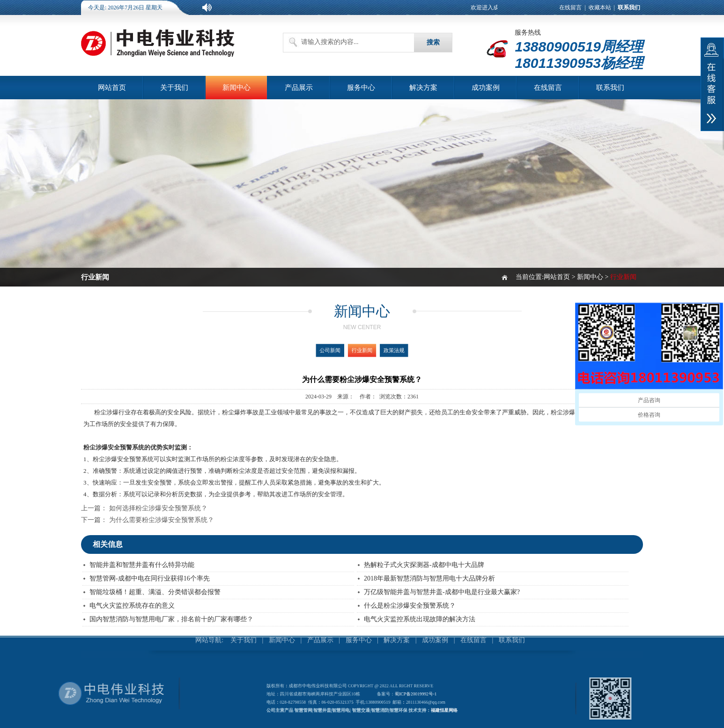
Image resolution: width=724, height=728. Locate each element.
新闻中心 (236, 88)
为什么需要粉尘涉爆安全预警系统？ (162, 520)
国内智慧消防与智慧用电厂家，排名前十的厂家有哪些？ (171, 619)
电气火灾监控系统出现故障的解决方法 (420, 619)
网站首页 (112, 88)
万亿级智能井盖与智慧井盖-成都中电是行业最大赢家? (442, 592)
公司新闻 (337, 351)
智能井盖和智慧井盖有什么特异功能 (142, 565)
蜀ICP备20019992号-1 (410, 695)
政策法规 (388, 351)
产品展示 (299, 88)
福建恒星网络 (433, 708)
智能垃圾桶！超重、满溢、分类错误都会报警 (155, 592)
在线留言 (570, 7)
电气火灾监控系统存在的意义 (132, 606)
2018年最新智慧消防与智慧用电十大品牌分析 (429, 578)
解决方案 (423, 88)
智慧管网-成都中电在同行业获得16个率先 (150, 578)
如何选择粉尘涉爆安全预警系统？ (158, 508)
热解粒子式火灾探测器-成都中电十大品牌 (424, 565)
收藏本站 (600, 7)
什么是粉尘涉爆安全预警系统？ (410, 606)
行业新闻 (362, 351)
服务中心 (361, 88)
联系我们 (610, 88)
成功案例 (486, 88)
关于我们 (174, 88)
